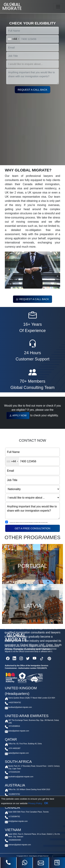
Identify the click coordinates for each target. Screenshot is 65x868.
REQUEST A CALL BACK (32, 299)
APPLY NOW (18, 415)
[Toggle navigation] (58, 7)
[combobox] (13, 39)
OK (46, 803)
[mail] (41, 863)
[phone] (8, 863)
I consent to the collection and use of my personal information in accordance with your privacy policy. (29, 523)
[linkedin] (14, 658)
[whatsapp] (25, 863)
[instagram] (21, 658)
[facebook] (8, 658)
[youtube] (35, 658)
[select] (32, 64)
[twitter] (28, 658)
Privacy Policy (35, 803)
